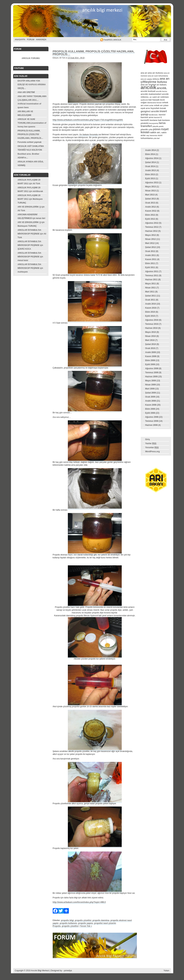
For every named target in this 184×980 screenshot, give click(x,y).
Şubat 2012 (151, 247)
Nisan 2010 (151, 336)
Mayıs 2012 (151, 235)
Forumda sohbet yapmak (30, 142)
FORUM (31, 40)
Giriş (148, 439)
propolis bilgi (67, 920)
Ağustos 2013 (152, 183)
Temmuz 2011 (152, 276)
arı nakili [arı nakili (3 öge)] (153, 97)
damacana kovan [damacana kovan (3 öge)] (155, 103)
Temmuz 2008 (152, 421)
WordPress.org (153, 452)
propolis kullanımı (68, 923)
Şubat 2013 (151, 199)
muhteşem (23, 272)
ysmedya (68, 971)
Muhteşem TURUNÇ (27, 226)
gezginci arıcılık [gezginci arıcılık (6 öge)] (150, 111)
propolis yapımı (86, 923)
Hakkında (41, 40)
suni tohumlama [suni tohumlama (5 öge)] (152, 137)
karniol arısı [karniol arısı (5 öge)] (147, 117)
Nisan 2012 (151, 239)
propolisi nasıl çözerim (105, 923)
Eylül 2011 (150, 267)
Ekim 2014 (150, 154)
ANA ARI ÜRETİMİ (26, 92)
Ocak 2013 (150, 203)
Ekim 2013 (150, 174)
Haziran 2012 (151, 231)
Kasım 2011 (151, 259)
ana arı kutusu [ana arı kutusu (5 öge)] (155, 73)
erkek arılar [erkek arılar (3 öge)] (149, 105)
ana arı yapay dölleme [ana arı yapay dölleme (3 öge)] (150, 79)
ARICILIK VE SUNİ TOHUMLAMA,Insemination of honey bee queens (32, 123)
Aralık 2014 (151, 150)
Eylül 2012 (150, 219)
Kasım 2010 (151, 308)
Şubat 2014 (151, 162)
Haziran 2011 (151, 280)
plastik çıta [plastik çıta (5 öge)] (147, 129)
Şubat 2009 (151, 393)
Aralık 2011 (151, 255)
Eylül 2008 (150, 413)
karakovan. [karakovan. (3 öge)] (154, 115)
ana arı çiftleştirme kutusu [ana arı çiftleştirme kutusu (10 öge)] (155, 80)
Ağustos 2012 (152, 223)
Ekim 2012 (150, 215)
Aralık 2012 (151, 207)
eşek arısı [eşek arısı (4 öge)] (145, 108)
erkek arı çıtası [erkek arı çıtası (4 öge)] (161, 105)
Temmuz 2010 (152, 324)
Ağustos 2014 (152, 158)
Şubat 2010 (151, 344)
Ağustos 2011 (152, 271)
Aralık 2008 (151, 401)
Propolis (57, 926)
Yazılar (151, 444)
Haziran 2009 (151, 377)
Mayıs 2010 (151, 332)
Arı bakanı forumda (89, 135)
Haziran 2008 (151, 425)
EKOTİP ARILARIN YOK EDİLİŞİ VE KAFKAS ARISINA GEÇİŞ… (32, 85)
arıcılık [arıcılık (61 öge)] (149, 87)
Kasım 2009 (151, 356)
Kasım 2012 (151, 211)
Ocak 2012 (150, 251)
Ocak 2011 (150, 300)
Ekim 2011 (150, 263)
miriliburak (38, 191)
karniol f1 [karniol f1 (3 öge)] (158, 117)
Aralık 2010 (151, 304)
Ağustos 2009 (152, 368)
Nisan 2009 (151, 385)
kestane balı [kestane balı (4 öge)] (156, 120)
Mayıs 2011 (151, 284)
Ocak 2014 (150, 166)
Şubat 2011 (151, 296)
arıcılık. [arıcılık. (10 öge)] (162, 88)
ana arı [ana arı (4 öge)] (144, 73)
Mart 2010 (150, 340)
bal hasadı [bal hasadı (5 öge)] (154, 100)
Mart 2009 (150, 389)
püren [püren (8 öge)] (157, 129)
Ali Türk (36, 184)
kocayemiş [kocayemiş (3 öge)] (154, 123)
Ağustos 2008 (152, 417)
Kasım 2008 (151, 405)
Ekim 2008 (150, 409)
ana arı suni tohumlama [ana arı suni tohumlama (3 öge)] (158, 76)
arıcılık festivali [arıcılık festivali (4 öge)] (148, 91)
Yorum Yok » (86, 926)
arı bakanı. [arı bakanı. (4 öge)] (162, 85)
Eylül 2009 (150, 364)
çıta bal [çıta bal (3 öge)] (156, 138)
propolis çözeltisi (83, 920)
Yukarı (166, 971)
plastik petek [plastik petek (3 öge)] (158, 126)
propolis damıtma (101, 920)
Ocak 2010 (150, 348)
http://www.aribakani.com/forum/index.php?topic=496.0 (79, 902)
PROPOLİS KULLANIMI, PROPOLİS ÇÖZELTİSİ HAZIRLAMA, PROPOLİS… (30, 134)
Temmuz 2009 (152, 373)
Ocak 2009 (150, 397)
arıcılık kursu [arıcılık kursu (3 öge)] (161, 91)
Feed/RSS (108, 40)
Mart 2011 (150, 292)
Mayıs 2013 (151, 187)
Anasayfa (20, 40)
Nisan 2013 (151, 191)
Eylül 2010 (150, 316)
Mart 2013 (150, 195)
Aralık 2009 (151, 352)
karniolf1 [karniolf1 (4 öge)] (145, 120)
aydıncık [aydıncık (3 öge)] (144, 100)
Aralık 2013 (151, 170)
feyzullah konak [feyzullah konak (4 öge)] (158, 108)
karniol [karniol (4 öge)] (162, 115)
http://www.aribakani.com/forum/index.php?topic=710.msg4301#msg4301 (88, 120)
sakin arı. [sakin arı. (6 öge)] (155, 132)
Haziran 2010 (151, 328)
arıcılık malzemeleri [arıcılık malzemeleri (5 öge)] (151, 94)
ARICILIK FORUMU (31, 58)
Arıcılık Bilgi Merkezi (92, 22)
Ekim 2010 (150, 312)
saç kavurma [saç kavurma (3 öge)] (152, 135)
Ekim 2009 (150, 360)
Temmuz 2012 (152, 227)
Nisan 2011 (151, 288)
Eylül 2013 (150, 179)
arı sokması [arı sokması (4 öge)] (163, 97)
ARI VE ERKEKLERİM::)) (29, 207)
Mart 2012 (150, 243)
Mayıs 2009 (151, 381)
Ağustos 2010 (152, 320)
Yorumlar (152, 448)
